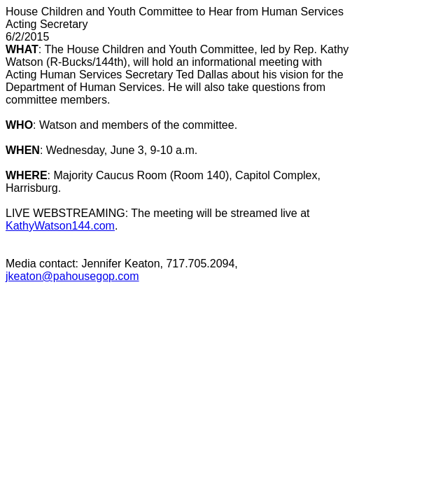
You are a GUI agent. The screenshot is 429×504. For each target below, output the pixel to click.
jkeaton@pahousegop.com (72, 276)
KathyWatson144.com (60, 226)
